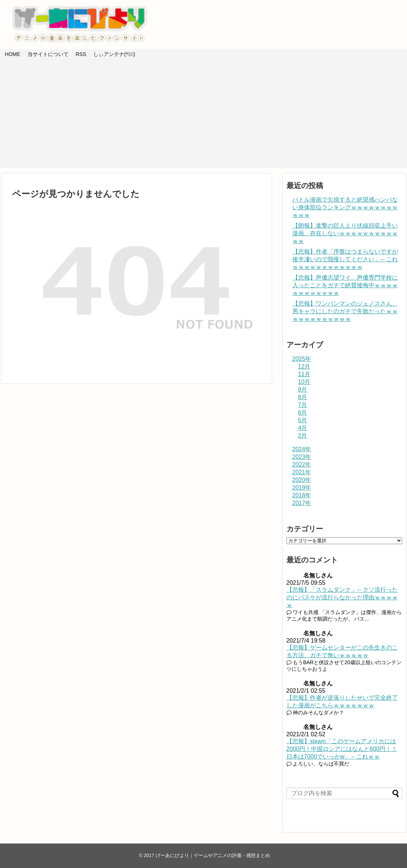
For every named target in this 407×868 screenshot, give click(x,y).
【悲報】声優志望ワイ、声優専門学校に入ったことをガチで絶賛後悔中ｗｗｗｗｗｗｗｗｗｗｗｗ (345, 285)
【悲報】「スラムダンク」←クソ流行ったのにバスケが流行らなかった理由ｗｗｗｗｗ (342, 597)
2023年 (302, 457)
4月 (303, 428)
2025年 (302, 359)
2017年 (302, 503)
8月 (303, 397)
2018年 (302, 495)
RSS (81, 54)
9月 (303, 390)
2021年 (302, 472)
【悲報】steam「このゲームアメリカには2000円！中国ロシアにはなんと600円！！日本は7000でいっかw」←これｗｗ (342, 749)
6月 (303, 413)
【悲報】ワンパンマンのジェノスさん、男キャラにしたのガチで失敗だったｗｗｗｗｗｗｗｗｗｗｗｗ (345, 311)
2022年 (302, 465)
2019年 (302, 488)
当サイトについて (48, 54)
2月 (303, 436)
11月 (304, 374)
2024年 (302, 449)
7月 (303, 405)
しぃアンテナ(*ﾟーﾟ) (114, 54)
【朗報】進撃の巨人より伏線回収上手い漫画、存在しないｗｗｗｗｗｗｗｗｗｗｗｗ (345, 233)
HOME (12, 54)
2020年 (302, 480)
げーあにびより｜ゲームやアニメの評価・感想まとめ (213, 855)
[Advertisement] (204, 116)
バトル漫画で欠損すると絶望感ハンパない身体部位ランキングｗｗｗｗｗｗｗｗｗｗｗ (345, 207)
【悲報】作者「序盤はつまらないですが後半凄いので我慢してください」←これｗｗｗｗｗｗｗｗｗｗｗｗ (345, 259)
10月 (304, 382)
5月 (303, 420)
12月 (304, 366)
